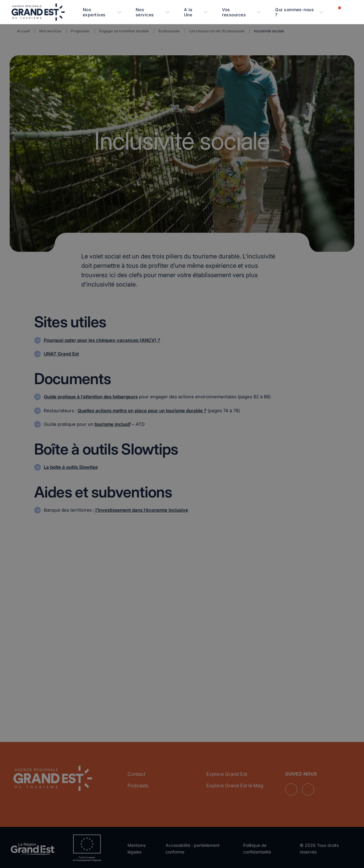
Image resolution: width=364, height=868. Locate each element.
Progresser (80, 31)
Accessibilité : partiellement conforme (193, 846)
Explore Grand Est (227, 772)
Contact (136, 772)
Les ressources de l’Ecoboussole (217, 31)
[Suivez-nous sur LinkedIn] (291, 788)
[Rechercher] (349, 12)
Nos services (50, 31)
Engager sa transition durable (124, 31)
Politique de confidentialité (257, 846)
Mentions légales (137, 846)
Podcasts (138, 783)
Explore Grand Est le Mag (235, 783)
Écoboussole (169, 31)
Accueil (23, 31)
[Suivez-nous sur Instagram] (308, 788)
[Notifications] (336, 12)
